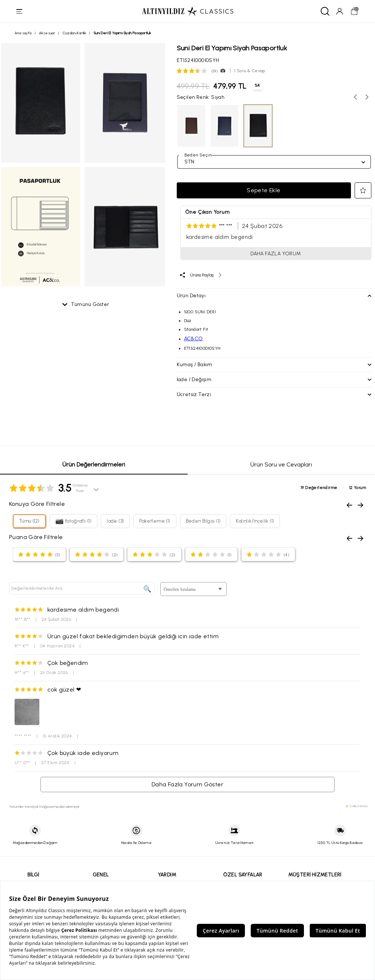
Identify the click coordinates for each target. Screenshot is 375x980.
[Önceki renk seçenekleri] (355, 98)
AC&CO (194, 339)
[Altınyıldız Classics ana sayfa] (188, 12)
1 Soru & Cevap (250, 71)
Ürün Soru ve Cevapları (281, 465)
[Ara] (324, 12)
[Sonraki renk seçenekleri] (367, 98)
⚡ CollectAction (356, 807)
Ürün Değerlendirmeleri (94, 465)
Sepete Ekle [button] (263, 191)
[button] (363, 191)
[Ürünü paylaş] (200, 276)
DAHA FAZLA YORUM (276, 254)
